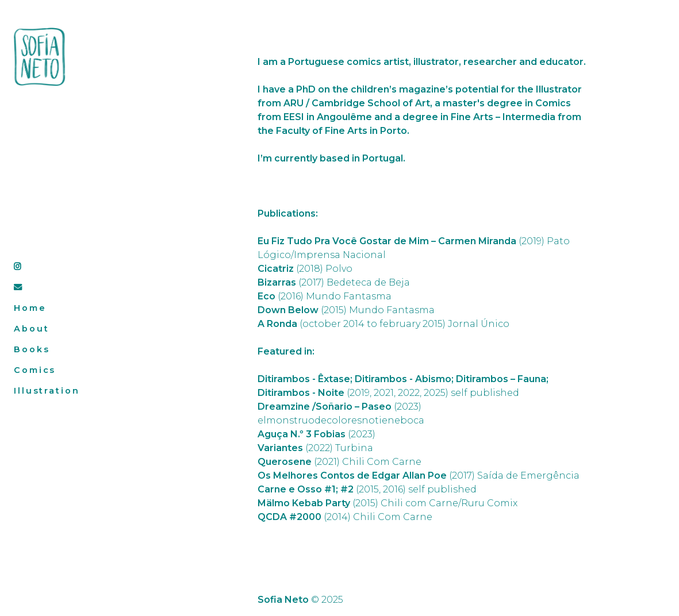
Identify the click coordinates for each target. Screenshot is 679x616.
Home (30, 308)
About (31, 329)
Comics (35, 370)
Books (32, 349)
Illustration (47, 391)
